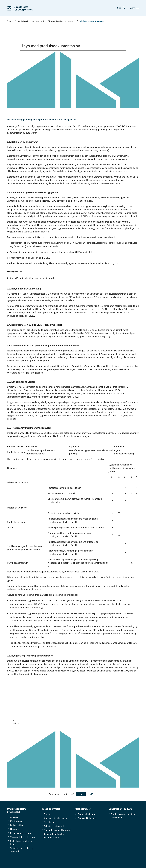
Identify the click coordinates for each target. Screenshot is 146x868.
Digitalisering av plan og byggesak (22, 850)
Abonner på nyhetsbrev (55, 818)
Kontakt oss (16, 821)
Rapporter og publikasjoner (57, 830)
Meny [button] (134, 8)
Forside (10, 21)
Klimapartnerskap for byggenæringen (54, 836)
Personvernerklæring (20, 833)
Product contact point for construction (123, 816)
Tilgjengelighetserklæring (22, 837)
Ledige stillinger (18, 825)
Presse (47, 814)
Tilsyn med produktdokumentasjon (62, 21)
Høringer (14, 829)
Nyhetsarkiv (50, 822)
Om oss (14, 817)
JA (81, 794)
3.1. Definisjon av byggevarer (92, 21)
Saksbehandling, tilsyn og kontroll (31, 21)
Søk (121, 8)
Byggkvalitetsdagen (87, 818)
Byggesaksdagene (87, 814)
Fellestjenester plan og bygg (21, 843)
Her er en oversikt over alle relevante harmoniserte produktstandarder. (72, 225)
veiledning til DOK (40, 258)
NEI (92, 794)
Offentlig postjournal (54, 826)
